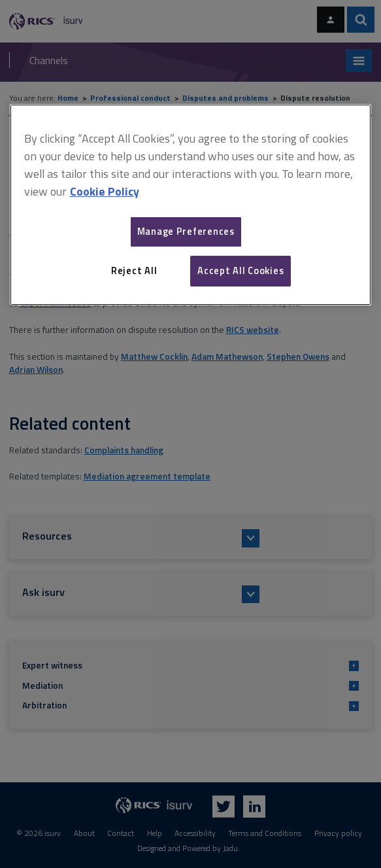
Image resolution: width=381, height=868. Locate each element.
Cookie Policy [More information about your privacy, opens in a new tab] (105, 191)
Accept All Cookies (240, 270)
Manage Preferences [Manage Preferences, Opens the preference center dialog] (186, 231)
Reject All (134, 270)
